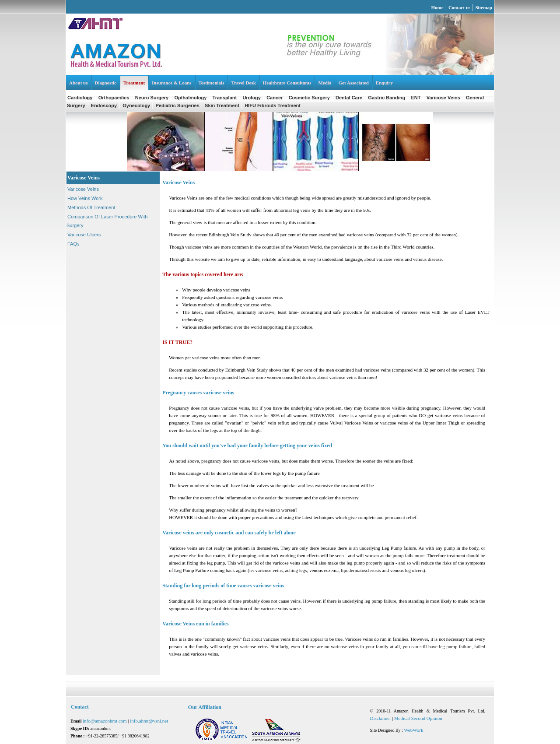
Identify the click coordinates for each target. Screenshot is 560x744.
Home (437, 7)
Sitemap (484, 7)
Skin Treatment (223, 105)
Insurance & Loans (171, 83)
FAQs (73, 244)
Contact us (459, 7)
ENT (416, 98)
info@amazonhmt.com (105, 721)
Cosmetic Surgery (309, 98)
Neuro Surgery (152, 98)
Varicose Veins (443, 98)
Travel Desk (243, 83)
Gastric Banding (387, 98)
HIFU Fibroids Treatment (273, 105)
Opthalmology (190, 98)
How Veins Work (85, 198)
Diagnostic (106, 83)
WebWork (413, 730)
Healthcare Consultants (287, 83)
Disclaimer (381, 718)
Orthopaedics (114, 98)
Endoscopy (104, 105)
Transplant (225, 98)
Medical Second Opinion (418, 718)
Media (325, 83)
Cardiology (80, 98)
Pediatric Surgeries (178, 105)
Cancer (275, 98)
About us (79, 83)
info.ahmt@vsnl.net (149, 721)
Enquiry (384, 83)
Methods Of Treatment (91, 207)
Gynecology (137, 105)
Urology (252, 98)
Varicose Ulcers (84, 235)
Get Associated (353, 83)
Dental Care (349, 98)
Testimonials (212, 83)
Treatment (134, 83)
